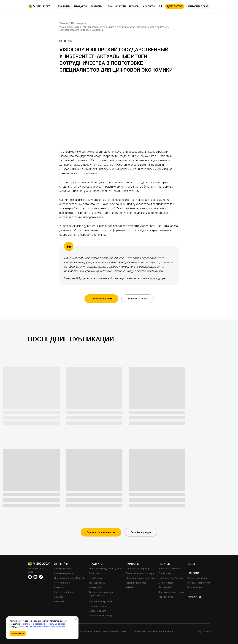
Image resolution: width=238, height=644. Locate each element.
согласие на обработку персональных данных (44, 624)
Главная (64, 23)
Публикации (78, 23)
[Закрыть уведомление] (76, 619)
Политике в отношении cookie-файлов (48, 627)
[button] (175, 6)
